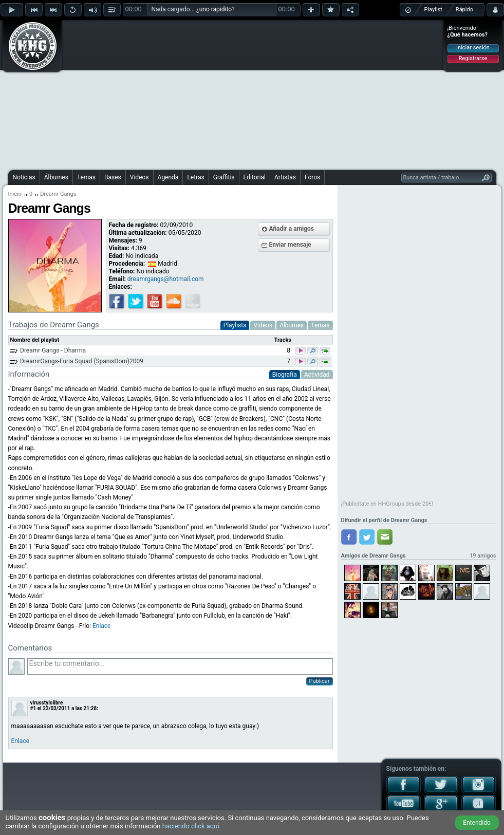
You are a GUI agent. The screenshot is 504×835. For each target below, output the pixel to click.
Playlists (235, 325)
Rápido (464, 10)
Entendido (477, 823)
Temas (86, 177)
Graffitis (224, 177)
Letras (195, 177)
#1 (33, 708)
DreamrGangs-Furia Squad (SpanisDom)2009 (82, 361)
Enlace (102, 626)
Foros (312, 177)
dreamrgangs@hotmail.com (166, 279)
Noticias (24, 177)
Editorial (255, 177)
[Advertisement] (230, 94)
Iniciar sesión (473, 48)
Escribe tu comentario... (180, 666)
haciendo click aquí (191, 826)
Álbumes (56, 177)
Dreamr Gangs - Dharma (53, 350)
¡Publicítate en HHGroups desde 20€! (387, 504)
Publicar (320, 681)
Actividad (317, 375)
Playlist (433, 10)
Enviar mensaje (290, 245)
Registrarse (473, 58)
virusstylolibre (47, 703)
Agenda (168, 177)
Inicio (15, 194)
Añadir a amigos (292, 229)
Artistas (285, 177)
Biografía (285, 375)
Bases (113, 177)
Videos (139, 177)
